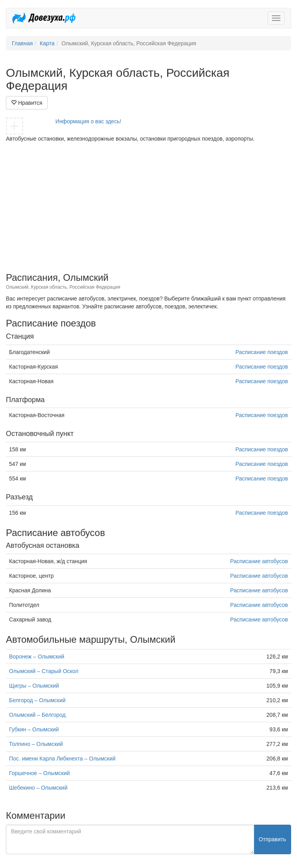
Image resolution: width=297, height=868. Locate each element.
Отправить (272, 839)
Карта (47, 43)
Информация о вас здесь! (89, 121)
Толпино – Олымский (36, 744)
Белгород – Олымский (37, 700)
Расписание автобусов (259, 561)
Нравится (27, 103)
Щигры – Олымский (34, 686)
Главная (22, 43)
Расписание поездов (262, 352)
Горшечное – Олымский (39, 773)
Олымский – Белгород (37, 715)
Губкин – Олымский (34, 729)
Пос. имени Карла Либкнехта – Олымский (62, 759)
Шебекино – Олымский (38, 788)
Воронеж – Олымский (37, 657)
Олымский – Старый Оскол (44, 671)
